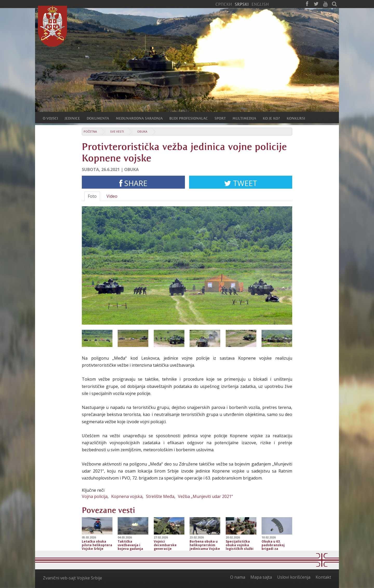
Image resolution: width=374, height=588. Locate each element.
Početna (90, 131)
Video (112, 196)
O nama (238, 577)
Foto (92, 196)
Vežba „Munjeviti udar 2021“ (205, 496)
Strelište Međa (160, 496)
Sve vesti (117, 131)
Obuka (142, 131)
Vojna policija (95, 496)
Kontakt (323, 577)
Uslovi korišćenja (294, 577)
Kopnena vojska (127, 496)
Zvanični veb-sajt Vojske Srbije (72, 578)
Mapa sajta (261, 577)
